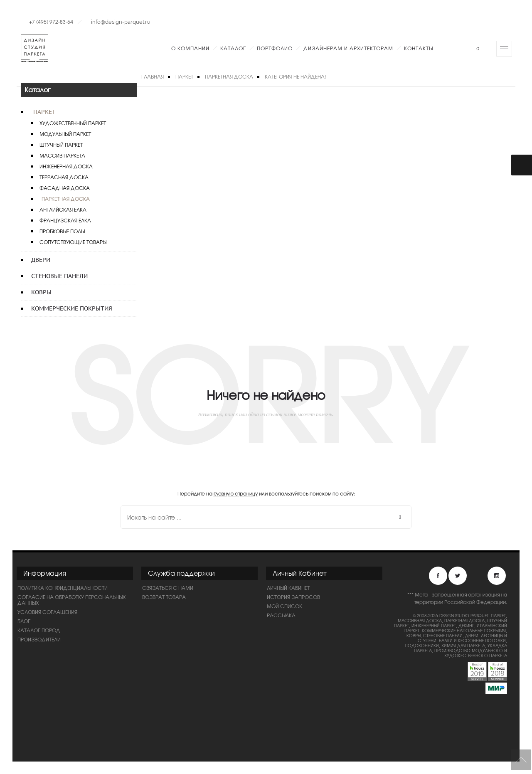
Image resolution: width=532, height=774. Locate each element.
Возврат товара (164, 597)
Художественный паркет (73, 123)
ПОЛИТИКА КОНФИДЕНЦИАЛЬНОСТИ (63, 588)
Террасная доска (64, 177)
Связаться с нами (168, 588)
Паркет (44, 112)
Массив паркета (62, 155)
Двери (41, 260)
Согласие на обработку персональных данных (71, 600)
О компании (190, 48)
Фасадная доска (65, 188)
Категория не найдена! (296, 76)
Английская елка (63, 210)
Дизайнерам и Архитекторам (348, 48)
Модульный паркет (65, 134)
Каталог (233, 48)
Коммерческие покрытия (72, 308)
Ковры (41, 292)
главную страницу (236, 493)
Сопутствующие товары (73, 242)
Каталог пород (39, 630)
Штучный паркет (61, 145)
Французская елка (65, 220)
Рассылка (281, 615)
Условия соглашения (47, 612)
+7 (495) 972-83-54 (51, 22)
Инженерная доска (66, 166)
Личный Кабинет (288, 588)
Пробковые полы (62, 231)
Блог (24, 621)
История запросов (293, 597)
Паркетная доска (66, 199)
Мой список (284, 606)
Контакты (419, 48)
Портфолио (275, 48)
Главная (153, 76)
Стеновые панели (59, 276)
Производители (39, 639)
